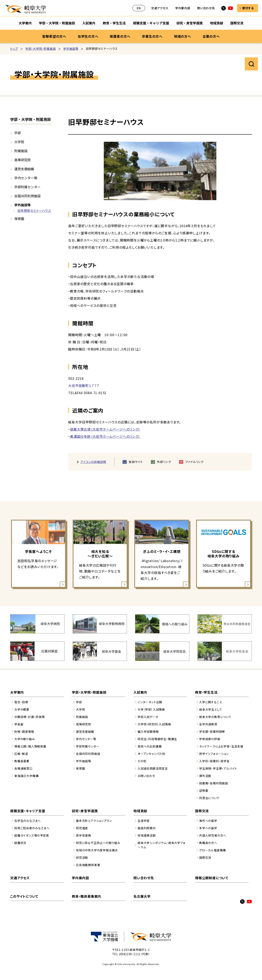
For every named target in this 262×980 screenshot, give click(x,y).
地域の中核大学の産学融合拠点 (97, 850)
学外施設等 (71, 49)
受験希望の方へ (54, 36)
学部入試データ (148, 717)
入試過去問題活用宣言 (153, 768)
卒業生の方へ (152, 36)
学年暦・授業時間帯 (212, 732)
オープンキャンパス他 (151, 754)
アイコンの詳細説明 (93, 462)
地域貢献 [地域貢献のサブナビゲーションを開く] (217, 23)
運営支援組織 (24, 169)
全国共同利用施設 (27, 196)
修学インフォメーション (214, 754)
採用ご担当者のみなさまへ (32, 828)
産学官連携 (84, 835)
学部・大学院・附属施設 (41, 49)
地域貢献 (140, 811)
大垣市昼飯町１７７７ (84, 386)
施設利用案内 (147, 828)
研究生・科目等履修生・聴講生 (157, 739)
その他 (142, 761)
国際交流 (202, 811)
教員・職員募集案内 (86, 896)
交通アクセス (160, 8)
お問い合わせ (146, 776)
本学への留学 (208, 828)
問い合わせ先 (206, 8)
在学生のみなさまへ (28, 821)
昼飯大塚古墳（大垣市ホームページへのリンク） (105, 429)
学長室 (19, 724)
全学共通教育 (208, 724)
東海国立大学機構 (26, 776)
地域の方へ (183, 36)
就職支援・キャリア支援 (28, 811)
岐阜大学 (26, 9)
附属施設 (21, 151)
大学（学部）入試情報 (151, 709)
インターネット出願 (150, 702)
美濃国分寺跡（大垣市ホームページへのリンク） (105, 436)
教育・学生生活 (206, 692)
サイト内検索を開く (251, 64)
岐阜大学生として (211, 709)
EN (139, 8)
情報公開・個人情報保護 (30, 746)
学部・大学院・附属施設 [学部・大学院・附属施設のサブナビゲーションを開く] (57, 23)
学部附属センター (27, 187)
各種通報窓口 (23, 768)
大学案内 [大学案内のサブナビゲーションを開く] (25, 23)
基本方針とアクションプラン (94, 821)
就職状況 (20, 843)
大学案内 (17, 692)
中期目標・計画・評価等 (30, 717)
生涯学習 (144, 821)
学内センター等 (26, 178)
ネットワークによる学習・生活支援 (221, 746)
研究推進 (82, 828)
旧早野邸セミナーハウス (34, 210)
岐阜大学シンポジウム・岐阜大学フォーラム (161, 845)
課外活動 (205, 776)
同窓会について (209, 798)
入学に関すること (211, 702)
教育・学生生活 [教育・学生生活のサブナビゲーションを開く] (114, 23)
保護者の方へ (120, 36)
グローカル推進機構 (212, 850)
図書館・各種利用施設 (214, 783)
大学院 (19, 142)
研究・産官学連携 (85, 811)
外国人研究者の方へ (213, 835)
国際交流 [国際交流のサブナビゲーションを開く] (237, 23)
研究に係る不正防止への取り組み (98, 843)
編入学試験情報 (148, 732)
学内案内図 (183, 8)
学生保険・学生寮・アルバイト (218, 768)
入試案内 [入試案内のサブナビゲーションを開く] (89, 23)
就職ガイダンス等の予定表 (32, 835)
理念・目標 (21, 702)
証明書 (204, 791)
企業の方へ (211, 36)
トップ (14, 49)
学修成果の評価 (210, 739)
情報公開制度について (212, 878)
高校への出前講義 (150, 746)
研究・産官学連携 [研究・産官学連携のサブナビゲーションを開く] (190, 23)
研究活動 (82, 857)
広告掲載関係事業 (88, 865)
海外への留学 (208, 821)
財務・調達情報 (24, 732)
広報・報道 (21, 754)
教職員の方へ (208, 843)
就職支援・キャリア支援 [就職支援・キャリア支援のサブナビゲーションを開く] (151, 23)
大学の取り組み (25, 739)
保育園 (19, 219)
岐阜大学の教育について (215, 717)
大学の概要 (22, 709)
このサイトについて (24, 896)
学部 (18, 133)
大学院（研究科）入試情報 (154, 724)
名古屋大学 (142, 896)
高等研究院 (23, 160)
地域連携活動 (147, 835)
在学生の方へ (88, 36)
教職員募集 (22, 761)
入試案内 (140, 692)
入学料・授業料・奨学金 (214, 761)
